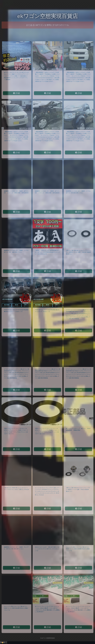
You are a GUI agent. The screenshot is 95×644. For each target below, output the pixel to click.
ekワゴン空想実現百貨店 (47, 16)
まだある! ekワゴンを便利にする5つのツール (48, 25)
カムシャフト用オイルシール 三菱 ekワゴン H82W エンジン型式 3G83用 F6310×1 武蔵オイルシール (16, 608)
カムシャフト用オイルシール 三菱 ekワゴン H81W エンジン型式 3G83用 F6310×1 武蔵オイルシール (78, 549)
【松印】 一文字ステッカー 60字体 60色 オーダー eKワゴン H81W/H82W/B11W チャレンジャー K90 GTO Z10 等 (47, 252)
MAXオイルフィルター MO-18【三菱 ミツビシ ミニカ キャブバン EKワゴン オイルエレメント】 (47, 549)
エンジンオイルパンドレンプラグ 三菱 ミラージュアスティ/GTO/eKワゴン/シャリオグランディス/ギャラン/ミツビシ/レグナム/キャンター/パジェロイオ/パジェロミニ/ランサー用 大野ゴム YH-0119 (47, 491)
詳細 (17, 93)
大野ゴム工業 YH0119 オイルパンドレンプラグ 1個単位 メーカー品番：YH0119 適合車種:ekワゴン (78, 489)
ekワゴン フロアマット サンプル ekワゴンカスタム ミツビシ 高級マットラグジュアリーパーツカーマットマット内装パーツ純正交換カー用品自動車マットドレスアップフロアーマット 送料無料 (16, 76)
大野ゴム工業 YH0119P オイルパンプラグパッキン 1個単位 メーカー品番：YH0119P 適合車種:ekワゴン (78, 252)
